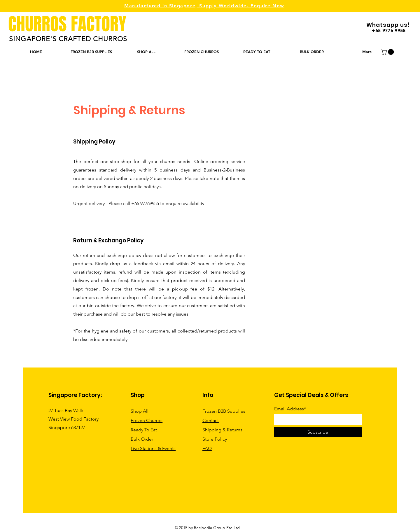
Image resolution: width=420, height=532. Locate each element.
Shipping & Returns (222, 430)
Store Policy (215, 439)
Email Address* (290, 409)
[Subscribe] (318, 432)
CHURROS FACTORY (67, 24)
